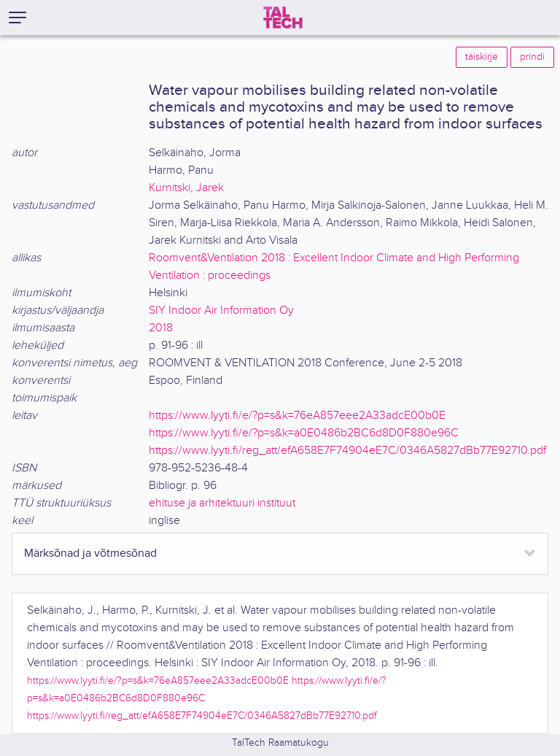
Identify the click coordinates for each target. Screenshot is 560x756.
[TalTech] (283, 18)
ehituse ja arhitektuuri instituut (222, 503)
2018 (161, 328)
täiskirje (482, 57)
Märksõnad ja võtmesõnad (90, 553)
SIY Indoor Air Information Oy (221, 310)
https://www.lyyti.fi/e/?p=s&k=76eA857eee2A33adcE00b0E (297, 416)
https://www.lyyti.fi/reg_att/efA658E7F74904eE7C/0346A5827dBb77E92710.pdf (347, 451)
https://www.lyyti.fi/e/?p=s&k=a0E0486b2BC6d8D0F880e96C (304, 433)
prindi (532, 57)
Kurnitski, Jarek (186, 188)
